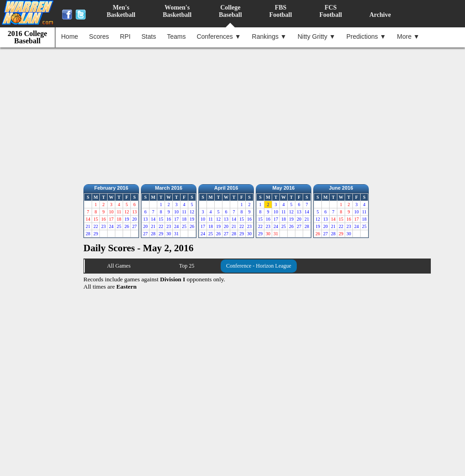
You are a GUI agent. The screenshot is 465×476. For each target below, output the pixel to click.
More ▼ (408, 36)
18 (184, 219)
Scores (99, 36)
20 (134, 219)
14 (153, 219)
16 (169, 219)
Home (70, 36)
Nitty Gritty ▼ (317, 36)
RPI (125, 36)
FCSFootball (331, 11)
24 (111, 226)
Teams (176, 36)
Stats (149, 36)
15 (161, 219)
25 (119, 226)
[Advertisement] (235, 114)
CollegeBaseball (230, 11)
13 (145, 219)
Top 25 (187, 266)
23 (103, 226)
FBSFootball (281, 11)
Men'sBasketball (121, 11)
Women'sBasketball (177, 11)
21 (88, 226)
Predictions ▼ (366, 36)
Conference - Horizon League (259, 266)
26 (127, 226)
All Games (119, 266)
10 (176, 212)
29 (96, 234)
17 (176, 219)
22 (96, 226)
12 (192, 212)
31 (176, 234)
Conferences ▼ (219, 36)
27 (134, 226)
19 (127, 219)
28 (88, 234)
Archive (380, 15)
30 (169, 234)
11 (184, 212)
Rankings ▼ (269, 36)
